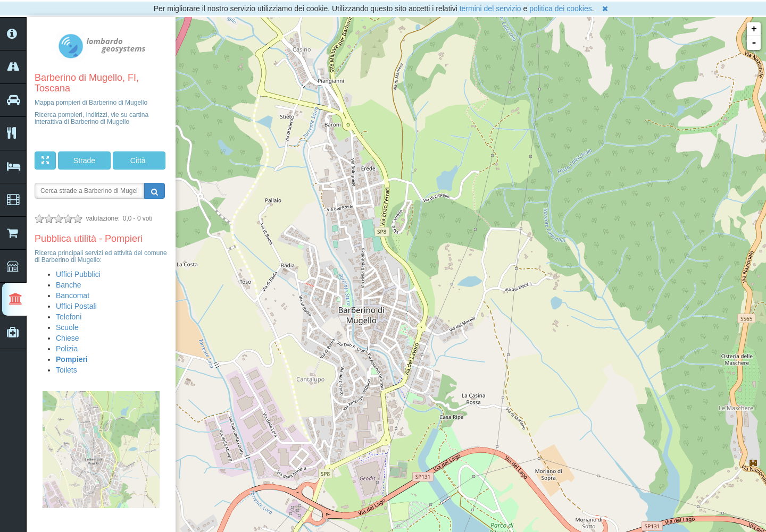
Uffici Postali (76, 306)
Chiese (68, 338)
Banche (68, 285)
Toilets (66, 370)
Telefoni (69, 317)
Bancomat (73, 295)
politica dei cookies (561, 9)
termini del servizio (490, 9)
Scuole (67, 327)
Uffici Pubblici (78, 274)
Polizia (67, 349)
